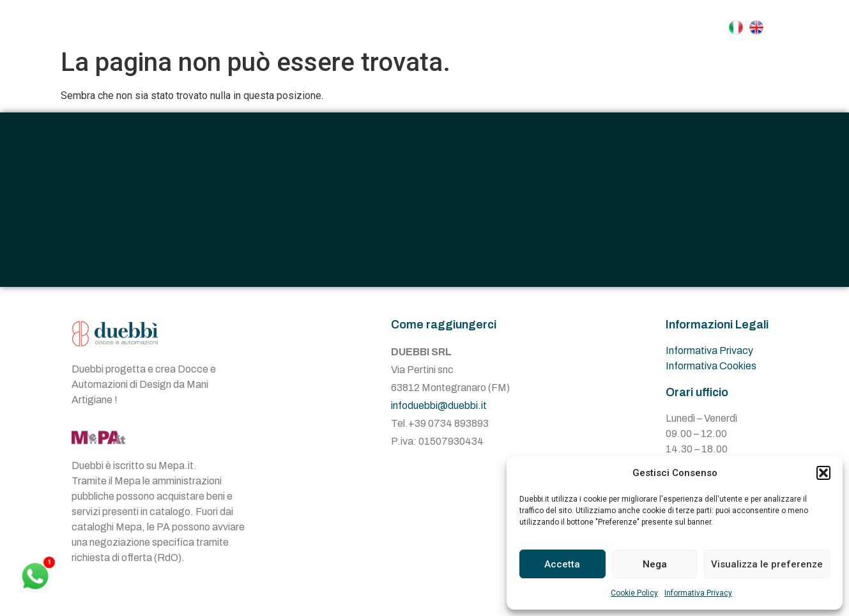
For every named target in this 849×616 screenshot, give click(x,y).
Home (271, 27)
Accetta (562, 564)
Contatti (611, 27)
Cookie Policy (634, 593)
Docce (416, 27)
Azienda (339, 27)
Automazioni (515, 27)
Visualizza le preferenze (767, 564)
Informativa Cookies (711, 375)
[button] (823, 473)
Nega (655, 564)
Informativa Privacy (698, 593)
